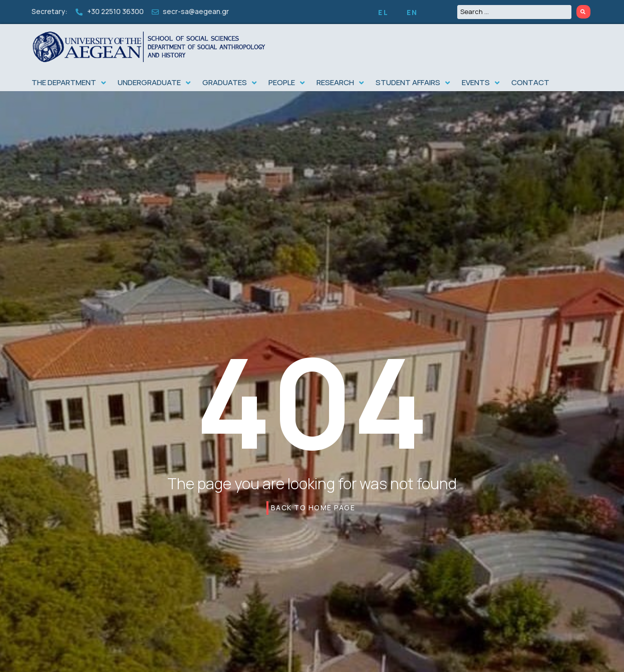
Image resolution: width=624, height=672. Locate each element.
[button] (70, 83)
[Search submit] (583, 12)
